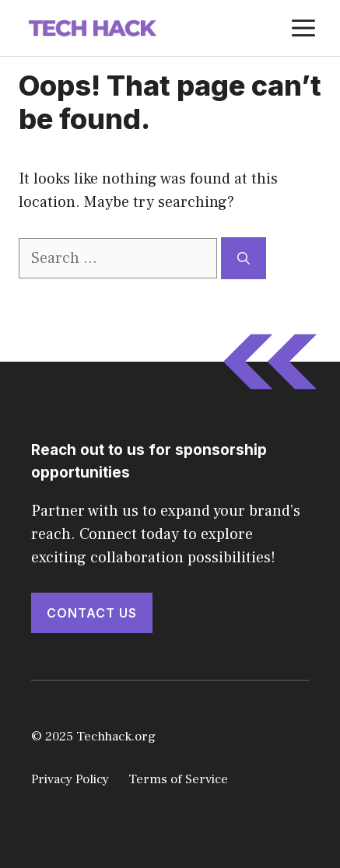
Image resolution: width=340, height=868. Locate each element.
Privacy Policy (70, 779)
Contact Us (92, 613)
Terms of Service (178, 779)
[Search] (244, 258)
